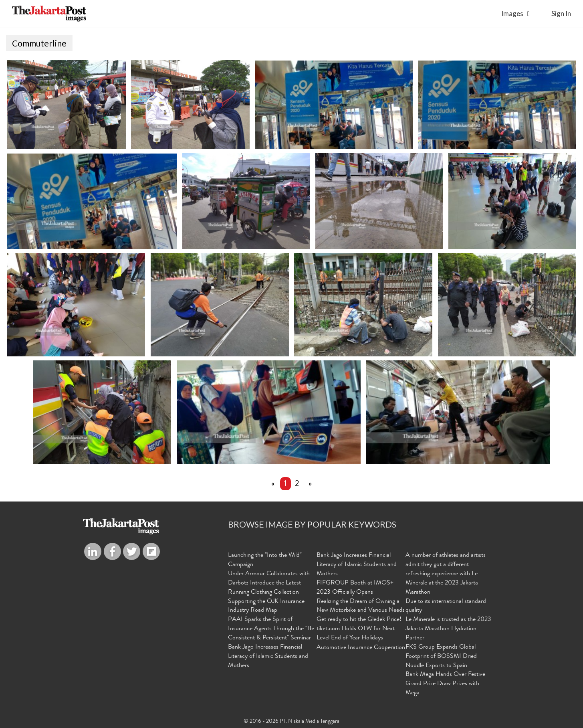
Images (512, 13)
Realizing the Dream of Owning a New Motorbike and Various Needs (361, 606)
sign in (561, 13)
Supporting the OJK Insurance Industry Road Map (266, 606)
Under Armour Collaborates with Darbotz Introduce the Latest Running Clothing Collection (269, 583)
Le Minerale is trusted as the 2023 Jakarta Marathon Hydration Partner (448, 629)
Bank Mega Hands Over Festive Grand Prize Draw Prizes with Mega (445, 684)
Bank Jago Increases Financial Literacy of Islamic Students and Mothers (268, 656)
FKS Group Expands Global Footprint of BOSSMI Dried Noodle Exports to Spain (441, 656)
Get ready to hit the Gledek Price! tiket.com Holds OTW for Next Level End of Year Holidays (359, 629)
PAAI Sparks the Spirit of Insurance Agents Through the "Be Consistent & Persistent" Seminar (271, 629)
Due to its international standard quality (446, 606)
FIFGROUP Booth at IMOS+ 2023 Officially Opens (355, 587)
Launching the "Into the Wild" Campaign (265, 560)
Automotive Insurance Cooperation (361, 647)
